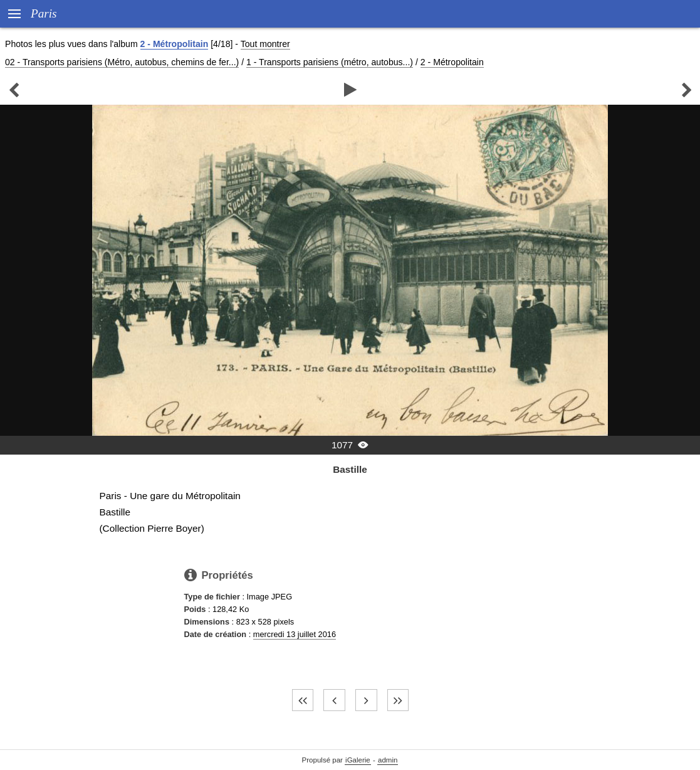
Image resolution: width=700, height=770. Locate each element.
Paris (44, 13)
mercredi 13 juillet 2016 (295, 634)
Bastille (350, 469)
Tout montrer (265, 44)
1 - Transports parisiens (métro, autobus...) (330, 62)
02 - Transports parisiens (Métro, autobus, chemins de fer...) (122, 62)
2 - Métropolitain (175, 44)
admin (388, 760)
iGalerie (358, 760)
